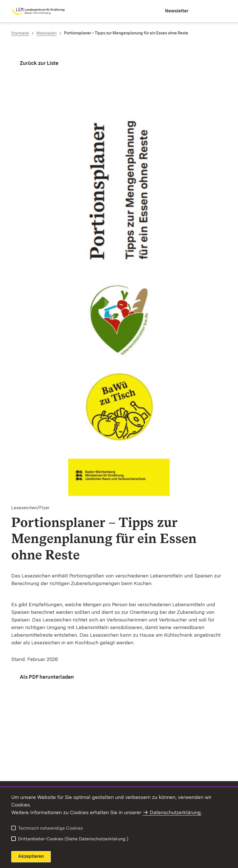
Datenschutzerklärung (175, 812)
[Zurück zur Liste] (35, 63)
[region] (119, 617)
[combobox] (202, 11)
